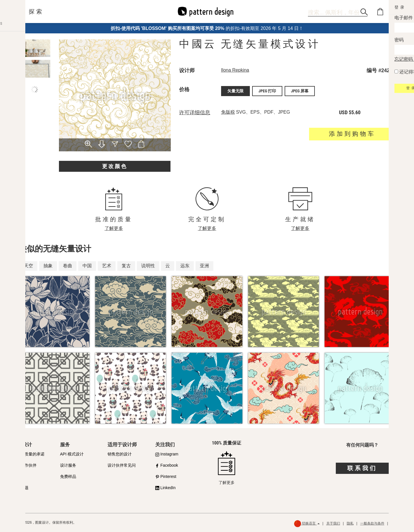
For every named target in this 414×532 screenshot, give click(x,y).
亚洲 (204, 266)
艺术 (107, 266)
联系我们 (362, 468)
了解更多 (114, 228)
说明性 (148, 266)
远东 (185, 266)
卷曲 (68, 266)
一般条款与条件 (372, 523)
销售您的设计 (120, 454)
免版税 (228, 111)
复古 (126, 266)
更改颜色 (115, 166)
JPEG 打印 (267, 91)
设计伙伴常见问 (122, 465)
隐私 (350, 523)
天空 (28, 266)
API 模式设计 (72, 454)
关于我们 (333, 523)
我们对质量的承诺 (28, 454)
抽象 (48, 266)
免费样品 (68, 476)
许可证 (18, 476)
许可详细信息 (195, 112)
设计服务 (68, 465)
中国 (87, 266)
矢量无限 (235, 91)
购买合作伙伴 (24, 465)
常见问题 (20, 488)
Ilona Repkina (235, 70)
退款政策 (398, 523)
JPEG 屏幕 (300, 91)
